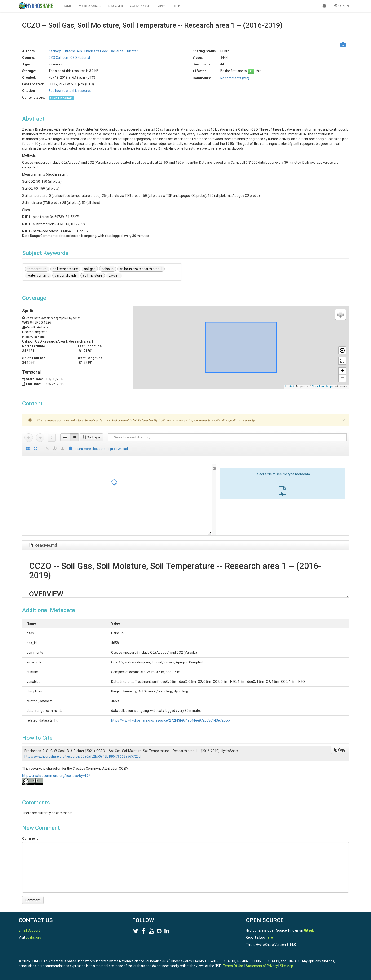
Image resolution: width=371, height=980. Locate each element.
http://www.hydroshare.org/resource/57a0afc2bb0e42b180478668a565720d (82, 756)
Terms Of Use (233, 966)
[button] (324, 6)
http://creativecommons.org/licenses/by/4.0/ (56, 776)
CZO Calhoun (58, 58)
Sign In (341, 6)
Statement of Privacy (262, 966)
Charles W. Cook (96, 51)
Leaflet (290, 387)
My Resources (90, 6)
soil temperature (65, 269)
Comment (30, 838)
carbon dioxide (66, 275)
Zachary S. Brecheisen (65, 51)
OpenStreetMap (322, 387)
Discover (116, 6)
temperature (37, 269)
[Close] (344, 420)
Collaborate (140, 6)
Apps (162, 6)
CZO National (80, 58)
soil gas (90, 269)
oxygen (114, 275)
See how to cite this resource (70, 91)
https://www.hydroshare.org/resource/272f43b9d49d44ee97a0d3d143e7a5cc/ (145, 720)
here (269, 937)
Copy (340, 750)
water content (38, 275)
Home (67, 6)
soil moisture (93, 275)
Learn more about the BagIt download (101, 449)
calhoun (108, 269)
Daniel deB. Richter (124, 51)
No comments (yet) (235, 78)
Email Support (29, 930)
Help (176, 6)
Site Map (287, 966)
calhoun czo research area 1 (141, 269)
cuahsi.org (33, 937)
